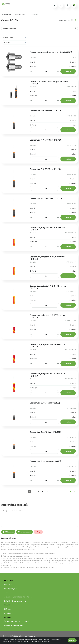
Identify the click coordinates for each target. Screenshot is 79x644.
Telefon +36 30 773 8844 (16, 621)
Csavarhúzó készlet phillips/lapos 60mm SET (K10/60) (50, 83)
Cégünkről (9, 613)
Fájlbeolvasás (8, 532)
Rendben (72, 640)
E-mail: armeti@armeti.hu (15, 625)
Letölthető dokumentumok (16, 601)
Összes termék (6, 14)
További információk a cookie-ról (39, 641)
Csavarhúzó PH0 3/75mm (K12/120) (46, 111)
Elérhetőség (9, 609)
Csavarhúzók (34, 14)
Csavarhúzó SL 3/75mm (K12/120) (45, 403)
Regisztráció (10, 585)
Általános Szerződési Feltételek (18, 597)
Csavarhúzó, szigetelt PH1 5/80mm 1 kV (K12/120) (47, 346)
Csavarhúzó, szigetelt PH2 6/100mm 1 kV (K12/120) (48, 287)
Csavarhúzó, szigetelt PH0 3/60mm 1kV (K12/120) (47, 229)
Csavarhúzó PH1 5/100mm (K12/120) (46, 140)
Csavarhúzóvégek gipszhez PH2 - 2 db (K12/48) (51, 52)
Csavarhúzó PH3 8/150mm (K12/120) (46, 198)
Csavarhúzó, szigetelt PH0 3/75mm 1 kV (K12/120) (48, 316)
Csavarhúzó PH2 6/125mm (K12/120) (46, 169)
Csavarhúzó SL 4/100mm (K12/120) (45, 432)
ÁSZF (7, 593)
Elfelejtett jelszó (11, 589)
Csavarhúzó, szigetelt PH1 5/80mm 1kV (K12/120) (47, 258)
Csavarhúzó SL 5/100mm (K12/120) (45, 461)
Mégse (38, 532)
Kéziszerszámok (20, 14)
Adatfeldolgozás (24, 532)
